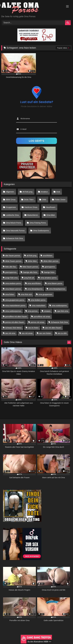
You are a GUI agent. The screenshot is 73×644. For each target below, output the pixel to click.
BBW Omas (11, 200)
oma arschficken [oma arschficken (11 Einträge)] (34, 283)
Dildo (44, 200)
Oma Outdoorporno (41, 231)
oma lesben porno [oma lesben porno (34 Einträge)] (38, 300)
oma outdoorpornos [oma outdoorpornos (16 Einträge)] (13, 311)
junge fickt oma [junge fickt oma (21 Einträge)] (11, 278)
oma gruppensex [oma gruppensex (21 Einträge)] (45, 294)
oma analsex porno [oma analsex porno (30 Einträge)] (13, 283)
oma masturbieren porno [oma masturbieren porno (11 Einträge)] (15, 306)
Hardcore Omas (31, 207)
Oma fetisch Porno (14, 223)
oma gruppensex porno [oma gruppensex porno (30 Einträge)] (15, 300)
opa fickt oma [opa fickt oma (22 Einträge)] (63, 311)
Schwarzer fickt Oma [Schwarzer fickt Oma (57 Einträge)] (59, 322)
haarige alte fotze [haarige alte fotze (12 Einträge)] (30, 272)
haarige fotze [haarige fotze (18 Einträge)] (49, 272)
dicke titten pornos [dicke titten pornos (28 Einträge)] (51, 261)
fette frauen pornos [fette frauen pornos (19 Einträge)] (30, 267)
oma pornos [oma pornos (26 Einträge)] (33, 311)
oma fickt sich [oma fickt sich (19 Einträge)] (26, 294)
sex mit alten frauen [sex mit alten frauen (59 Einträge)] (53, 328)
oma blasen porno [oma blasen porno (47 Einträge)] (55, 283)
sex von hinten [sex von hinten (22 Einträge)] (45, 333)
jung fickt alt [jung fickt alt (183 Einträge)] (29, 278)
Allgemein (10, 192)
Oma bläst (51, 215)
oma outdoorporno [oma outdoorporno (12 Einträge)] (59, 306)
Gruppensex (11, 207)
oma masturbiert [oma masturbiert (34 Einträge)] (39, 306)
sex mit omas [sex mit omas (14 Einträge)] (27, 333)
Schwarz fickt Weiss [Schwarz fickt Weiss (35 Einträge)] (13, 328)
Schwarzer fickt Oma (14, 238)
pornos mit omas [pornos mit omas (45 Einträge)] (37, 322)
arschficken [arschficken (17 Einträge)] (48, 256)
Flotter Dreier (60, 200)
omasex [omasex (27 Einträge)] (47, 311)
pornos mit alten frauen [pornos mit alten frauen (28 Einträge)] (15, 322)
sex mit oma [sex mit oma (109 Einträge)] (10, 333)
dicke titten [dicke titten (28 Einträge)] (32, 261)
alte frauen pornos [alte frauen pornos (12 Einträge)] (13, 256)
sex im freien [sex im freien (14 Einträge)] (33, 328)
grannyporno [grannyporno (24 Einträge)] (50, 267)
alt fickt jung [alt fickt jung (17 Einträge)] (32, 256)
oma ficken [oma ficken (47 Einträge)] (10, 294)
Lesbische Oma (12, 215)
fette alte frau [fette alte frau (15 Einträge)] (11, 267)
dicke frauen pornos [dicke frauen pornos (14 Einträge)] (13, 261)
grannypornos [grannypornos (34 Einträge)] (11, 272)
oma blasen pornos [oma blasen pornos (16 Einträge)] (13, 289)
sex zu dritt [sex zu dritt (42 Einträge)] (62, 333)
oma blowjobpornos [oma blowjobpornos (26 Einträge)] (57, 289)
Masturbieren (33, 215)
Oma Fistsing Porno (38, 223)
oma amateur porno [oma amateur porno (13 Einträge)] (49, 278)
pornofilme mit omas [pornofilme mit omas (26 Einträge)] (42, 317)
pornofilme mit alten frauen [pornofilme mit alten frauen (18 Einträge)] (16, 317)
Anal (58, 192)
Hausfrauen (51, 207)
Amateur (44, 192)
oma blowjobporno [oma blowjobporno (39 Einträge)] (35, 289)
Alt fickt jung (27, 192)
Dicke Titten (29, 200)
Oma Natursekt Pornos (15, 231)
